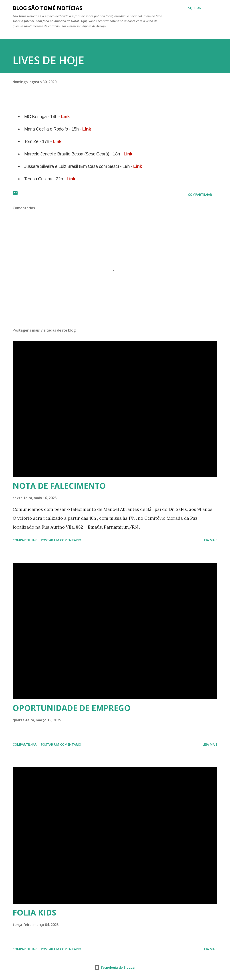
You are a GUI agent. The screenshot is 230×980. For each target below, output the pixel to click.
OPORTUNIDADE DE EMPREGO (72, 708)
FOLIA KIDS (34, 913)
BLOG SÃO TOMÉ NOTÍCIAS (47, 8)
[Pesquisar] (193, 8)
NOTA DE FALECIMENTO (59, 486)
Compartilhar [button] (200, 194)
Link (65, 117)
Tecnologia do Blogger (115, 967)
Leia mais (210, 540)
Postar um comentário (61, 540)
